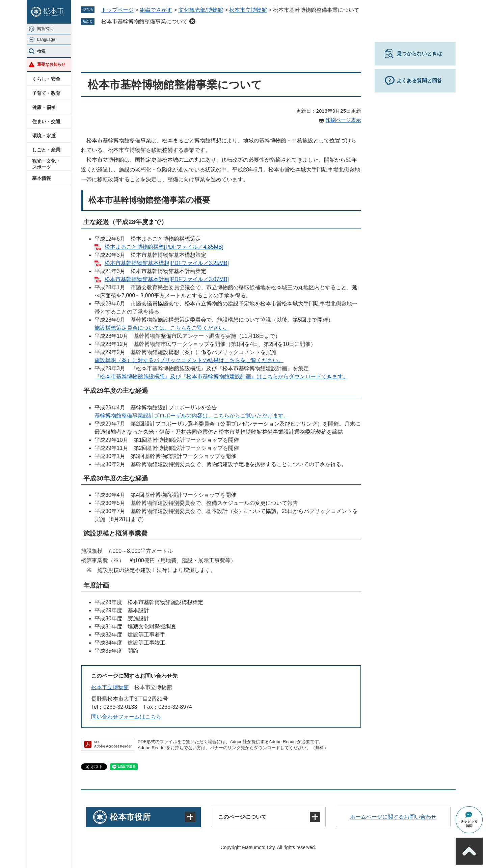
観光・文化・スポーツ (46, 164)
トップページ (117, 10)
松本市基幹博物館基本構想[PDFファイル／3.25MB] (167, 263)
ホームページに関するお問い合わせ (393, 817)
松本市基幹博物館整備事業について (144, 21)
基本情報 (42, 178)
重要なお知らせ (51, 64)
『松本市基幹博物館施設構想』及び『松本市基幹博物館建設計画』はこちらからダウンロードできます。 (221, 376)
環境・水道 (44, 136)
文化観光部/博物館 (201, 10)
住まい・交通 (46, 121)
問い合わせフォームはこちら (126, 717)
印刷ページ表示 (343, 120)
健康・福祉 (44, 107)
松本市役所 (130, 817)
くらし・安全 (46, 79)
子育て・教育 (46, 93)
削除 (192, 21)
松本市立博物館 (248, 10)
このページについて (242, 817)
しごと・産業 (46, 150)
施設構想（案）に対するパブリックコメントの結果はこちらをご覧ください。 (189, 360)
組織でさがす (156, 10)
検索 (41, 51)
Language (46, 39)
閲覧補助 (45, 29)
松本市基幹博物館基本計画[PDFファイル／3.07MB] (167, 279)
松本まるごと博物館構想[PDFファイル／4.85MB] (164, 247)
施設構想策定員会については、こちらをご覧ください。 (162, 328)
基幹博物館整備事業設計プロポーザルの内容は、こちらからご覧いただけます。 (192, 416)
